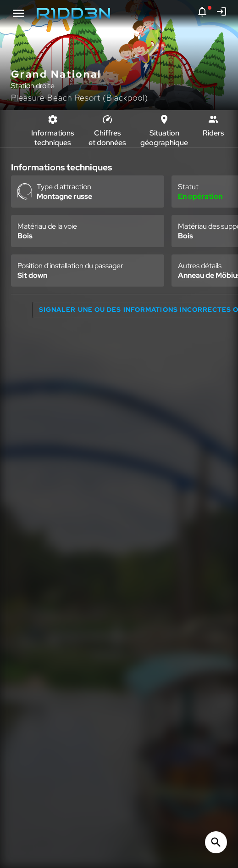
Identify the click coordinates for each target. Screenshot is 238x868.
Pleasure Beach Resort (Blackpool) (80, 98)
